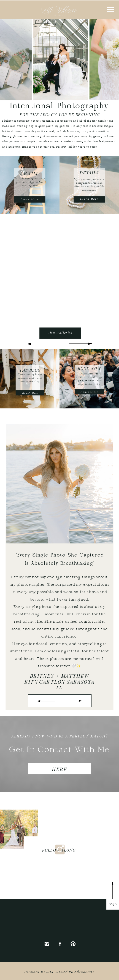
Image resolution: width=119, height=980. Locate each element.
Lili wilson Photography (70, 971)
